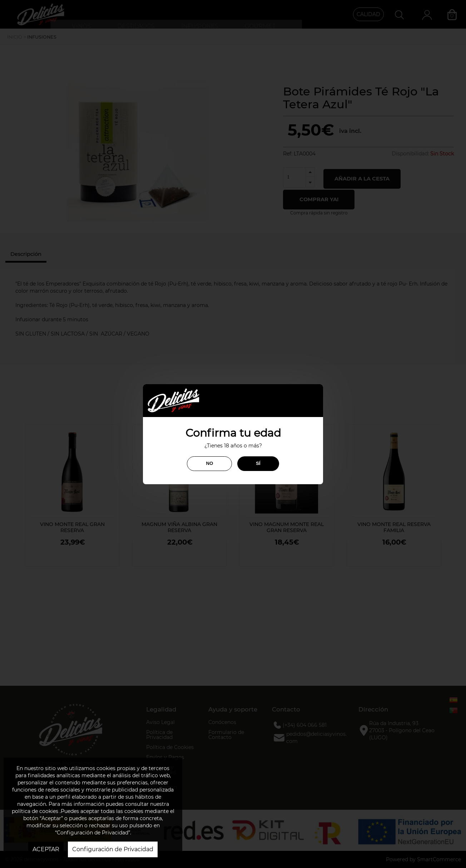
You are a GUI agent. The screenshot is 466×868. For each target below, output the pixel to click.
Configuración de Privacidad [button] (113, 849)
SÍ (258, 463)
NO (209, 463)
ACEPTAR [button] (46, 849)
